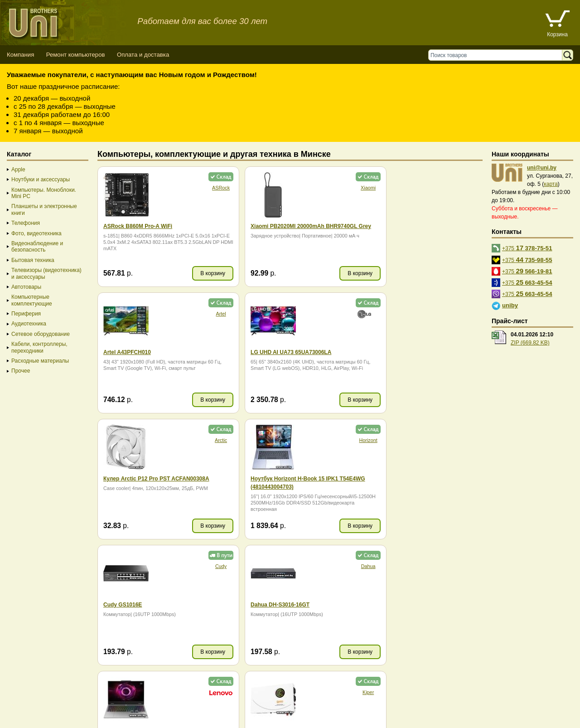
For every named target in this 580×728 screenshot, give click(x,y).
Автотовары (26, 287)
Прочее (21, 371)
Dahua (334, 440)
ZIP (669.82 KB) (530, 343)
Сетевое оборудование (41, 334)
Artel (464, 188)
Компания (20, 55)
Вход (51, 719)
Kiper (204, 566)
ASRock (204, 188)
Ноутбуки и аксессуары (41, 180)
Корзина (557, 34)
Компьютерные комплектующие (32, 300)
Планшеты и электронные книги (44, 209)
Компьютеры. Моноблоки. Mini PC (44, 193)
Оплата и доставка (143, 55)
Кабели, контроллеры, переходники (39, 347)
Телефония (26, 223)
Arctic (334, 314)
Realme (464, 566)
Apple (18, 170)
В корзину (196, 273)
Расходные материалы (40, 361)
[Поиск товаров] (497, 55)
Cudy (204, 440)
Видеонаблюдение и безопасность (37, 247)
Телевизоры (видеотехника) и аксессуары (46, 273)
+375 (527, 248)
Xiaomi (334, 188)
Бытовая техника (33, 260)
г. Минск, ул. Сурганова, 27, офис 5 (336, 711)
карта (551, 184)
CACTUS (334, 566)
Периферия (26, 314)
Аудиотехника (29, 324)
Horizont (464, 314)
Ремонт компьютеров (76, 55)
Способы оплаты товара (72, 703)
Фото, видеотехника (36, 233)
